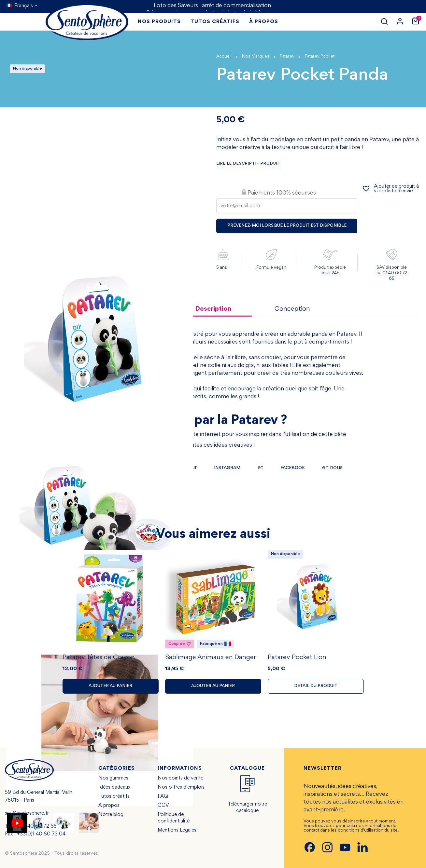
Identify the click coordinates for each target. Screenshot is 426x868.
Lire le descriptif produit (249, 164)
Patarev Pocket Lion (297, 658)
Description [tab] (213, 309)
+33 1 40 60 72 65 (35, 826)
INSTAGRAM (227, 468)
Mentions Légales (177, 830)
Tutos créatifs (114, 796)
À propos (109, 806)
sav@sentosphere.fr (27, 813)
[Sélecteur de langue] (22, 6)
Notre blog (111, 815)
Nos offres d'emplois (181, 787)
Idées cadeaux (114, 787)
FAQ (163, 796)
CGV (163, 806)
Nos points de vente (180, 778)
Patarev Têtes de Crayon (99, 658)
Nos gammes (113, 778)
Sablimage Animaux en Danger (211, 658)
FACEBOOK (293, 468)
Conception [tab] (292, 309)
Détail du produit (316, 686)
